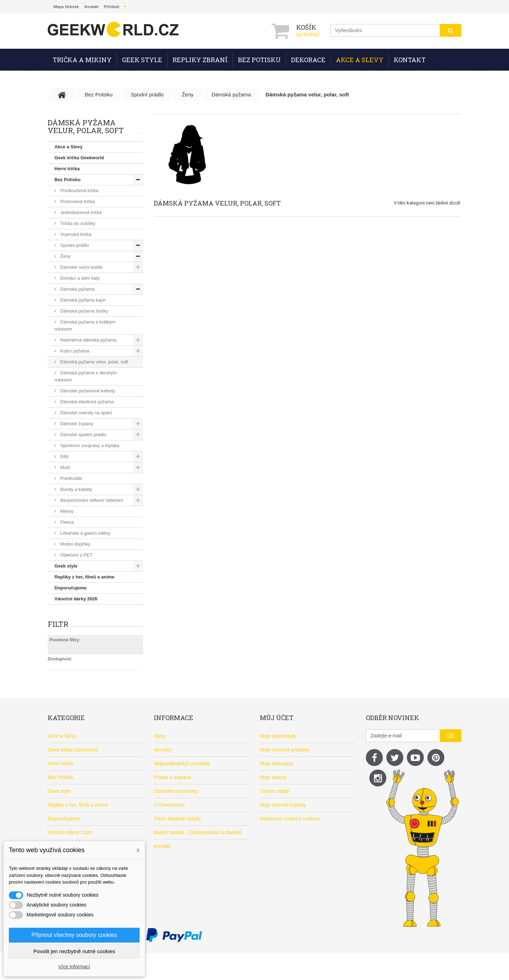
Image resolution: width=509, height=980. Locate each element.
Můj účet (277, 718)
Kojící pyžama (74, 351)
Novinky (163, 750)
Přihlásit (112, 7)
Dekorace (308, 60)
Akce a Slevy (360, 60)
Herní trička (67, 169)
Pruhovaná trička (77, 201)
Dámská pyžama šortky (84, 311)
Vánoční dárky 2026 (76, 599)
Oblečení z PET (76, 555)
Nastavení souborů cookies (290, 819)
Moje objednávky (278, 736)
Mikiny (66, 511)
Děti (64, 456)
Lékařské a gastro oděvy (85, 533)
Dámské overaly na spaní (86, 413)
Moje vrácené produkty (285, 750)
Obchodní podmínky (176, 791)
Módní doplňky (75, 544)
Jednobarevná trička (80, 212)
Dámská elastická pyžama (86, 402)
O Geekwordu (169, 805)
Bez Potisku (259, 60)
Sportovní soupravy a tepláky (89, 446)
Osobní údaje (274, 791)
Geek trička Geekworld (79, 158)
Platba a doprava (172, 777)
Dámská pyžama (77, 289)
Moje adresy (273, 777)
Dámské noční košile (81, 267)
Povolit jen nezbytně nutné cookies (74, 951)
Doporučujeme (71, 588)
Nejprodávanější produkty (182, 764)
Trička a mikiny (82, 60)
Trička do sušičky (77, 223)
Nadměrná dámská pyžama (88, 340)
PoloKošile (71, 478)
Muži (65, 467)
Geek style (142, 60)
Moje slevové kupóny (283, 805)
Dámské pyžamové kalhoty (87, 391)
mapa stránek (66, 7)
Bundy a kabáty (75, 489)
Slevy (160, 736)
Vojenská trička (75, 234)
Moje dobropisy (277, 764)
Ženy (65, 256)
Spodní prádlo (74, 245)
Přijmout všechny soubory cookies (74, 935)
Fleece (67, 522)
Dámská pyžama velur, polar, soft (93, 362)
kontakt (91, 7)
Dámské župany (76, 424)
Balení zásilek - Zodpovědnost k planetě (198, 832)
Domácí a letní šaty (79, 278)
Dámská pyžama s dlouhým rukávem (86, 376)
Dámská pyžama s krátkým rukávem (85, 325)
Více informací (74, 967)
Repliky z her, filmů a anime (84, 577)
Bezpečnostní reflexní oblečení (91, 500)
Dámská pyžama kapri (82, 300)
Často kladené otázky (177, 819)
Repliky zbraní (200, 60)
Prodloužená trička (79, 191)
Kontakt (410, 60)
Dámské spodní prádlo (83, 435)
